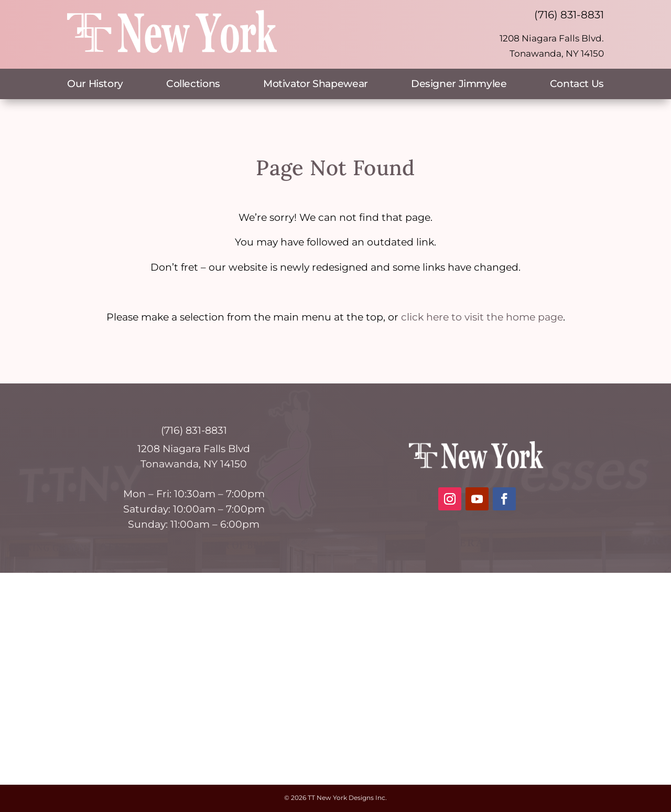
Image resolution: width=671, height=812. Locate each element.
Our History (95, 85)
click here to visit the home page (482, 317)
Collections (193, 85)
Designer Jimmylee (459, 85)
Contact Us (577, 85)
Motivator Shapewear (316, 85)
